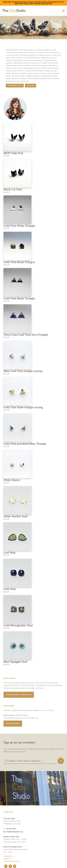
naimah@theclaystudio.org (13, 718)
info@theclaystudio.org (13, 832)
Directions (8, 856)
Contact (7, 859)
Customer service (13, 724)
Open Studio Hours (11, 861)
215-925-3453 (10, 829)
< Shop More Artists (15, 86)
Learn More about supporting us (19, 695)
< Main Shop (31, 86)
